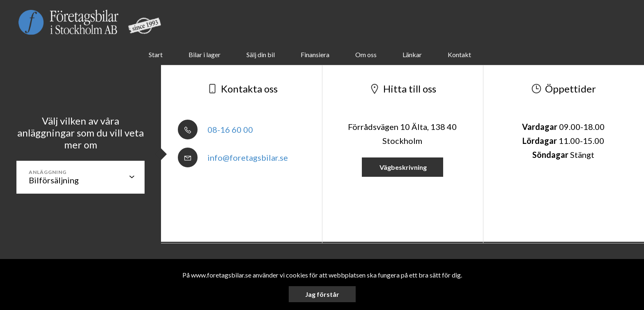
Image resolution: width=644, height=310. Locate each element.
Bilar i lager (205, 54)
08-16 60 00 (215, 130)
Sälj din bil (261, 54)
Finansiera (315, 54)
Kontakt (459, 54)
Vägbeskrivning (402, 167)
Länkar (412, 54)
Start (156, 54)
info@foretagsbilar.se (233, 157)
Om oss (366, 54)
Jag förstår (322, 294)
